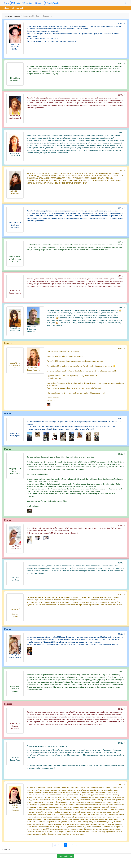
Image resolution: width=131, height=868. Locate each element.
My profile (16, 3)
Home (6, 3)
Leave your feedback (12, 16)
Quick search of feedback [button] (31, 16)
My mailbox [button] (27, 3)
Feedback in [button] (48, 16)
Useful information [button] (52, 3)
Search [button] (38, 3)
